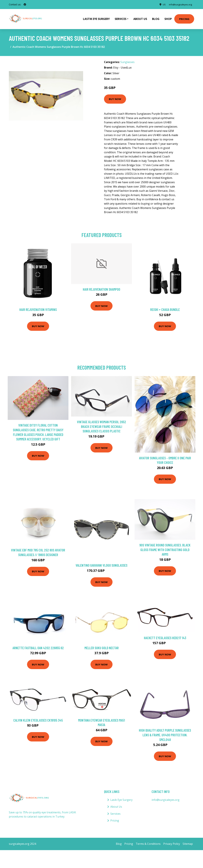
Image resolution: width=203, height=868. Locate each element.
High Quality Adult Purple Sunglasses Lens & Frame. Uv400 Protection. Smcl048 (165, 732)
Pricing (184, 18)
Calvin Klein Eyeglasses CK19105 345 (38, 718)
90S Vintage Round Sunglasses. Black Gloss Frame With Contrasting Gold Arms (165, 547)
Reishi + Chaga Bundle (165, 307)
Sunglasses (127, 60)
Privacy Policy (172, 841)
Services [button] (121, 18)
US (162, 4)
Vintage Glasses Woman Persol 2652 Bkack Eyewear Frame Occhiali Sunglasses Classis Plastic (101, 424)
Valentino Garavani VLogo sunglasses (101, 563)
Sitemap (188, 841)
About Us (140, 18)
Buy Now (115, 97)
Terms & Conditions (148, 841)
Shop (168, 18)
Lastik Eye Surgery (96, 18)
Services (115, 811)
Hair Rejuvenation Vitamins (38, 307)
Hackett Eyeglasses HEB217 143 (165, 635)
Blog (156, 18)
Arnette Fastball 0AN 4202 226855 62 (38, 645)
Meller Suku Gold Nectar (102, 645)
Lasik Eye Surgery (121, 797)
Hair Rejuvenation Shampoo (101, 287)
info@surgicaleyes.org (180, 4)
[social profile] (25, 5)
